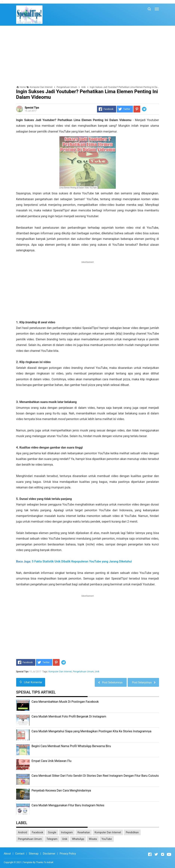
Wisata (93, 839)
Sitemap (34, 854)
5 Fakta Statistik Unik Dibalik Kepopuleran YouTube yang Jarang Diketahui (82, 561)
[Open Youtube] (169, 854)
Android (23, 832)
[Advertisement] (88, 56)
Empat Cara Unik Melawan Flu (52, 761)
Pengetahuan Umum (83, 672)
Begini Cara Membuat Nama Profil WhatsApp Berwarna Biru (71, 746)
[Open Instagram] (163, 854)
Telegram (52, 839)
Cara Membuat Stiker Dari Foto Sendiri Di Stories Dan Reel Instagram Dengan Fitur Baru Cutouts (95, 776)
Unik (97, 672)
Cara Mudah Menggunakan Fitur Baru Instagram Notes (68, 805)
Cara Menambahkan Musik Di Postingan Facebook (65, 702)
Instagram (67, 832)
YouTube (107, 839)
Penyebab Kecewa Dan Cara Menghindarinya (61, 790)
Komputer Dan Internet (60, 672)
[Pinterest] (137, 109)
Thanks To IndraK (45, 862)
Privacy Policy (68, 854)
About (7, 854)
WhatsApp (78, 839)
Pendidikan (132, 832)
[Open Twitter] (156, 854)
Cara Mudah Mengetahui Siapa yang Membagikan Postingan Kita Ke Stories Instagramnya (92, 731)
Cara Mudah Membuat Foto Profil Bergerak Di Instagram (69, 716)
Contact (20, 854)
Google (52, 832)
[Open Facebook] (150, 854)
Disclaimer (49, 854)
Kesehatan (84, 832)
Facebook (37, 832)
